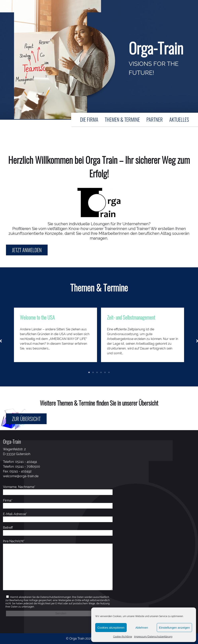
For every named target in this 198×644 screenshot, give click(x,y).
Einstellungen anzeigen (174, 628)
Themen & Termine (122, 119)
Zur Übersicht (26, 419)
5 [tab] (105, 372)
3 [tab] (97, 372)
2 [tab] (93, 372)
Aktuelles (179, 119)
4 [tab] (101, 372)
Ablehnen (142, 628)
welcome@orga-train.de (21, 476)
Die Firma (89, 119)
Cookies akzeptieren (111, 628)
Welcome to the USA (37, 317)
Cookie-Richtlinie (123, 637)
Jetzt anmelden (27, 250)
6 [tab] (109, 372)
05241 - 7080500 (28, 467)
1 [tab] (89, 372)
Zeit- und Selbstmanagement (131, 317)
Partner (155, 119)
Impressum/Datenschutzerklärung (153, 637)
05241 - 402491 (26, 462)
